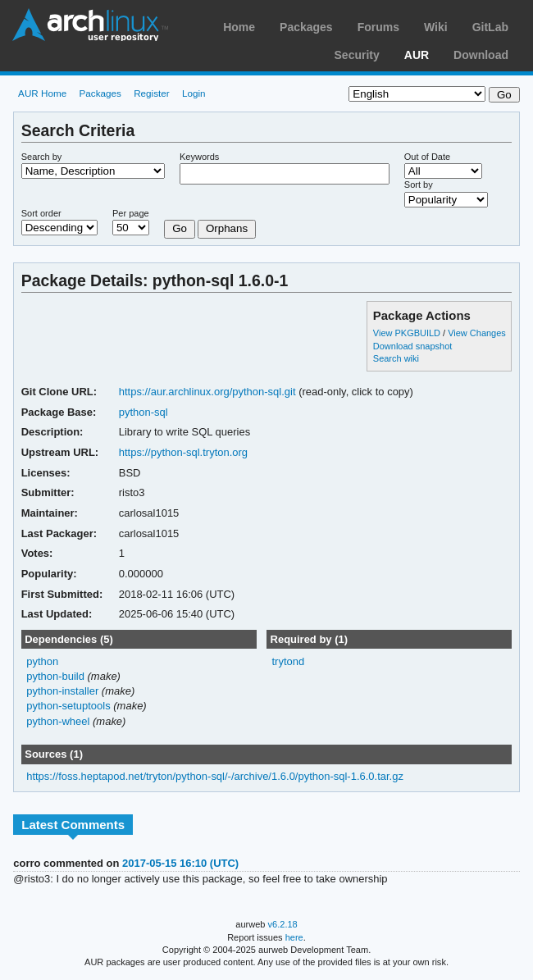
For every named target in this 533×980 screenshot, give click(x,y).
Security (357, 55)
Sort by (419, 185)
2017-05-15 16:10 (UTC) (180, 863)
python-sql (143, 412)
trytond (288, 661)
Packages (306, 27)
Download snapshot (412, 346)
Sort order (41, 213)
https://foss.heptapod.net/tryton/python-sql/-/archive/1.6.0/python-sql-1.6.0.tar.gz (215, 776)
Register (152, 93)
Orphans (227, 228)
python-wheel (58, 721)
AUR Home (42, 93)
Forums (378, 27)
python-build (55, 676)
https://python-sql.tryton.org (183, 452)
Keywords (199, 157)
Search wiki (396, 358)
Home (239, 27)
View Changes (477, 333)
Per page (131, 213)
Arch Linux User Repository (90, 25)
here (294, 937)
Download (481, 55)
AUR (417, 55)
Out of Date (427, 157)
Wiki (436, 27)
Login (194, 93)
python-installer (62, 691)
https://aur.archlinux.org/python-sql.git (207, 392)
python (42, 661)
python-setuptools (68, 706)
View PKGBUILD (408, 333)
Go (180, 228)
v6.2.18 (283, 924)
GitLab (490, 27)
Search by (42, 157)
